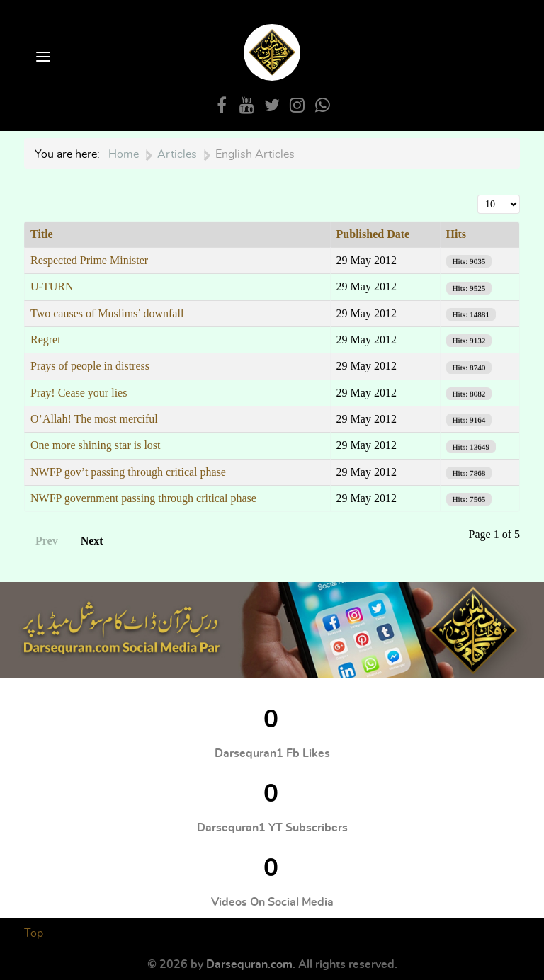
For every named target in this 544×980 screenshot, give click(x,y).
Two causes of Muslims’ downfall (107, 313)
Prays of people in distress (90, 366)
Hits (456, 234)
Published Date (373, 234)
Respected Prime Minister (89, 260)
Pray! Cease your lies (79, 393)
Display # (478, 195)
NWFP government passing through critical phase (143, 498)
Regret (46, 340)
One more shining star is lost (96, 445)
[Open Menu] (42, 58)
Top (34, 933)
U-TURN (52, 286)
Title (42, 234)
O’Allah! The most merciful (94, 419)
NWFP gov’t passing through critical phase (128, 472)
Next (92, 541)
